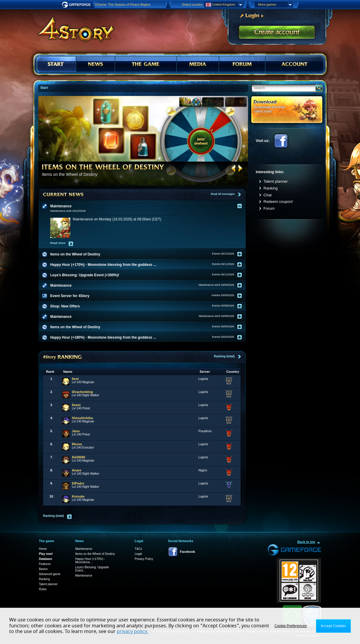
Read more (58, 243)
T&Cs (138, 549)
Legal (138, 554)
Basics (43, 569)
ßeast (76, 405)
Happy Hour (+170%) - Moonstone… (90, 561)
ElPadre (78, 483)
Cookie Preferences (291, 626)
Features (45, 564)
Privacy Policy (144, 559)
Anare (77, 470)
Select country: (193, 4)
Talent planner (276, 181)
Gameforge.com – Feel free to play (77, 5)
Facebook (281, 141)
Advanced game (50, 574)
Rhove (77, 444)
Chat (267, 195)
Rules (43, 589)
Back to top (306, 542)
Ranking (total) (224, 356)
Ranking (271, 188)
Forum (269, 208)
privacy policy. (132, 632)
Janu (76, 431)
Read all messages (223, 194)
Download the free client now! (269, 109)
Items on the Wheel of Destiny (95, 554)
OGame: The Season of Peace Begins (123, 4)
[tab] (146, 206)
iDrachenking (82, 392)
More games (275, 5)
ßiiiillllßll (79, 457)
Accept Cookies (333, 626)
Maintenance (84, 549)
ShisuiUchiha (82, 418)
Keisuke (78, 496)
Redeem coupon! (278, 202)
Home (43, 549)
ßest (75, 379)
